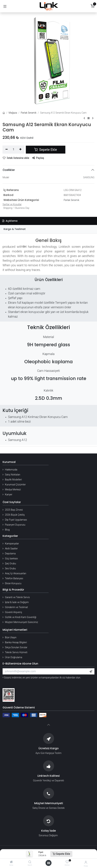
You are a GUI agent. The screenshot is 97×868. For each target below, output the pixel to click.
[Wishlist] (67, 862)
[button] (91, 671)
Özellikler (9, 170)
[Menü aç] (49, 863)
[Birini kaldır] (7, 149)
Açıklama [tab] (10, 221)
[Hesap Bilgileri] (86, 862)
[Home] (11, 862)
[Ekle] (21, 149)
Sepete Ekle (61, 854)
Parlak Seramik (29, 113)
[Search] (30, 862)
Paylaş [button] (38, 158)
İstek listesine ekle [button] (16, 158)
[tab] (48, 229)
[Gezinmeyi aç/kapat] (5, 6)
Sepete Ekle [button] (46, 150)
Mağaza (13, 113)
